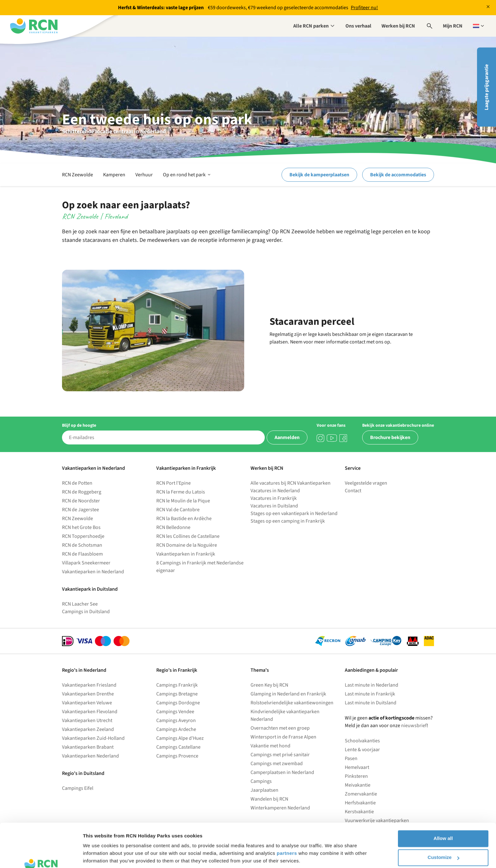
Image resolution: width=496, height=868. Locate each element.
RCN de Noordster (81, 501)
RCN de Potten (77, 483)
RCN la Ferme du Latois (181, 492)
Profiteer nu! (364, 8)
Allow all (443, 800)
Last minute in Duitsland (371, 703)
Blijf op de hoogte (79, 425)
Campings (261, 781)
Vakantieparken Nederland (90, 756)
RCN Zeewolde (77, 175)
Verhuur (144, 175)
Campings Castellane (178, 747)
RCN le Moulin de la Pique (183, 501)
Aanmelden (287, 437)
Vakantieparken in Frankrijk (186, 554)
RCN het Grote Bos (81, 527)
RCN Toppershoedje (83, 536)
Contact (353, 491)
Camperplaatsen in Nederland (282, 772)
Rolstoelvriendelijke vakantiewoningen (292, 703)
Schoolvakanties (362, 741)
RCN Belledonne (173, 527)
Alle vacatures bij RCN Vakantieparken (291, 483)
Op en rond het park (187, 175)
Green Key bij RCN (269, 685)
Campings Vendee (175, 712)
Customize (443, 819)
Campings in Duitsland (86, 612)
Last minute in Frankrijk (370, 694)
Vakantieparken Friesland (89, 685)
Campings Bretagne (177, 694)
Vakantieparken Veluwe (87, 703)
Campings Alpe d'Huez (180, 738)
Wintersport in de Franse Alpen (283, 737)
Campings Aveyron (176, 720)
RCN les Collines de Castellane (188, 536)
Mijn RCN (453, 26)
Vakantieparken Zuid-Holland (93, 738)
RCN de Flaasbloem (82, 554)
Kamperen (114, 175)
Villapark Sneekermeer (86, 563)
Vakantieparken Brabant (88, 747)
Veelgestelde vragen (366, 483)
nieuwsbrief (414, 726)
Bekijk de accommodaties (398, 175)
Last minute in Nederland (372, 685)
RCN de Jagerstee (81, 510)
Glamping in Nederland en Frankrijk (288, 694)
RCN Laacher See (80, 604)
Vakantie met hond (270, 746)
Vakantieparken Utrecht (87, 720)
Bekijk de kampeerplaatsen (319, 175)
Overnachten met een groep (280, 728)
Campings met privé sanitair (280, 755)
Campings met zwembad (277, 764)
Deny (443, 838)
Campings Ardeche (176, 729)
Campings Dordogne (178, 703)
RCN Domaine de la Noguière (187, 545)
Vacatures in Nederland (275, 491)
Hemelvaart (357, 767)
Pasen (351, 758)
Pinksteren (356, 776)
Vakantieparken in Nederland (93, 572)
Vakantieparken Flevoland (90, 712)
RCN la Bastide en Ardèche (184, 519)
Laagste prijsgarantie (487, 87)
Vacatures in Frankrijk (274, 498)
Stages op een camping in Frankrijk (288, 521)
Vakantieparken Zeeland (88, 729)
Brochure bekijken (390, 437)
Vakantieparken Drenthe (88, 694)
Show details (98, 855)
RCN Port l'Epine (174, 483)
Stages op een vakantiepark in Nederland (294, 513)
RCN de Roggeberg (82, 492)
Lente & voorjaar (362, 750)
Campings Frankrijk (177, 685)
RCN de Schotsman (82, 545)
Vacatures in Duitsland (274, 506)
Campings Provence (177, 756)
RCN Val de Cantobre (178, 510)
